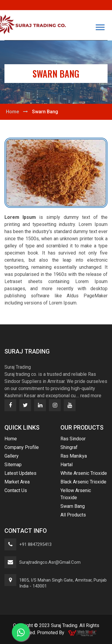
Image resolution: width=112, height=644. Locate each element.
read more (91, 396)
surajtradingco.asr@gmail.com (50, 562)
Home (12, 112)
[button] (100, 27)
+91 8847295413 (35, 544)
